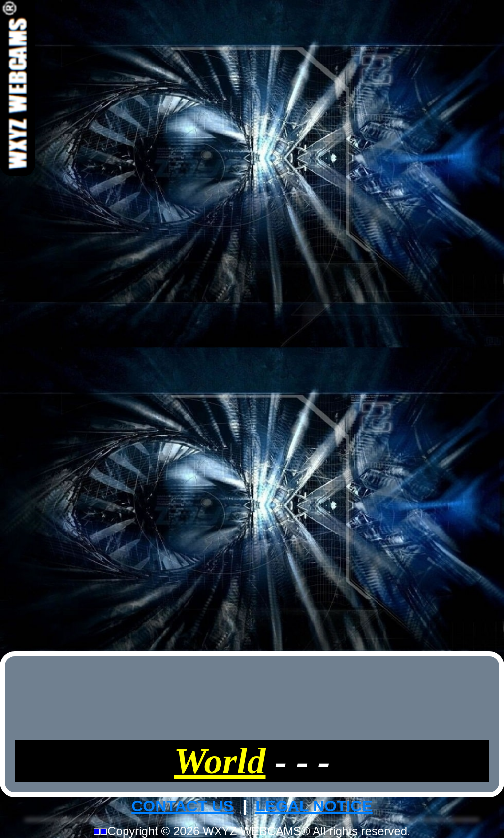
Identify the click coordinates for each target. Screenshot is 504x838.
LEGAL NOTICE (314, 806)
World (220, 761)
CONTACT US (182, 806)
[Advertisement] (252, 324)
